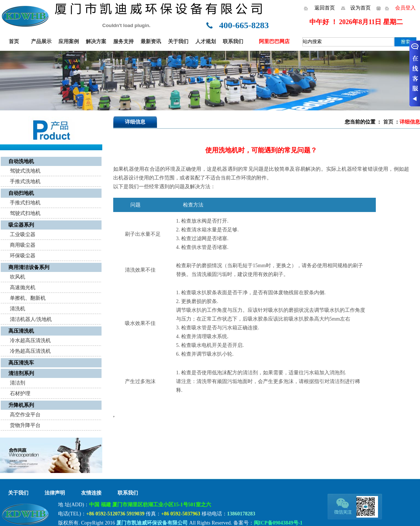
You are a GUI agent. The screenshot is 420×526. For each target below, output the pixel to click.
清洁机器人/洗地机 (31, 319)
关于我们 (178, 41)
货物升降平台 (25, 425)
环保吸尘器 (23, 256)
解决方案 (96, 41)
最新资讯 (151, 41)
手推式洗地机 (25, 181)
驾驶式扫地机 (25, 213)
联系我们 (233, 41)
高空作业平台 (25, 415)
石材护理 (20, 393)
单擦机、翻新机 (28, 298)
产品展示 (41, 41)
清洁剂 (18, 383)
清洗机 (18, 309)
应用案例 (69, 41)
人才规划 (206, 41)
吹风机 (18, 277)
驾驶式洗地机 (25, 171)
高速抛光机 (23, 287)
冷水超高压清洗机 (30, 340)
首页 (14, 41)
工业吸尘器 (23, 234)
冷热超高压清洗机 (30, 351)
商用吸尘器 (23, 245)
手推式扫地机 (25, 203)
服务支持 (123, 41)
